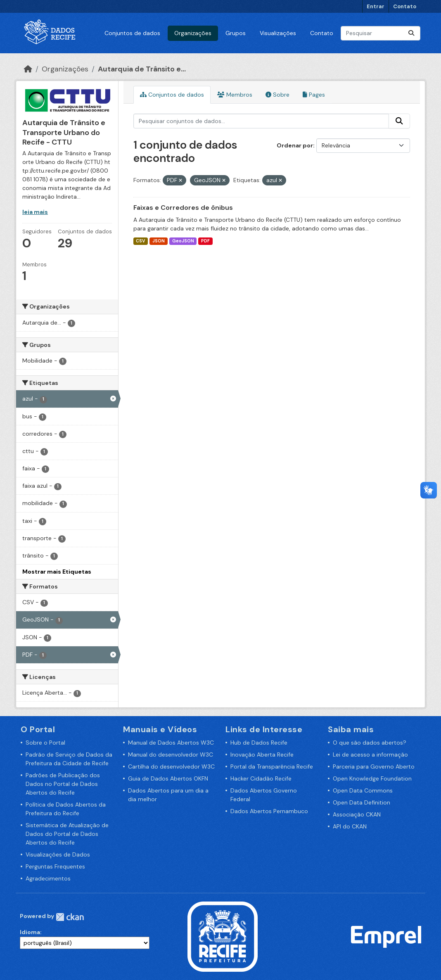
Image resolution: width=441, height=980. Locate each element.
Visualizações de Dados (58, 854)
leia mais (35, 212)
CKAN (70, 917)
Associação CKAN (357, 814)
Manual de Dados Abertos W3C (171, 743)
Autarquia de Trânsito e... (142, 69)
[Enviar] (411, 33)
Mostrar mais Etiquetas (57, 572)
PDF (205, 241)
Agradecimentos (48, 878)
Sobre (277, 95)
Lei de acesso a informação (370, 755)
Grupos (236, 33)
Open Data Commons (363, 790)
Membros (235, 95)
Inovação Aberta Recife (262, 755)
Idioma (30, 932)
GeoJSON (183, 241)
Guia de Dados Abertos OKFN (168, 778)
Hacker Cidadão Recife (261, 778)
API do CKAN (350, 826)
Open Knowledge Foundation (372, 778)
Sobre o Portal (45, 743)
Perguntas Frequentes (55, 866)
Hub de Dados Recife (259, 743)
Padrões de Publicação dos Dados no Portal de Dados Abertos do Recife (63, 784)
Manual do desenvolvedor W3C (171, 755)
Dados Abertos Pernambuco (269, 811)
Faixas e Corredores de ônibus (183, 208)
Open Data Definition (362, 802)
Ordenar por (295, 145)
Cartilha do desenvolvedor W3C (171, 766)
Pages (314, 95)
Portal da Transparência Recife (272, 766)
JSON (159, 241)
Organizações (193, 33)
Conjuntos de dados (132, 33)
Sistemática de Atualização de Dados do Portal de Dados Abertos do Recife (67, 834)
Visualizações (278, 33)
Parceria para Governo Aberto (374, 766)
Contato (405, 6)
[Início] (28, 69)
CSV (140, 241)
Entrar (376, 6)
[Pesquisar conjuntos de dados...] (381, 33)
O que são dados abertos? (370, 743)
